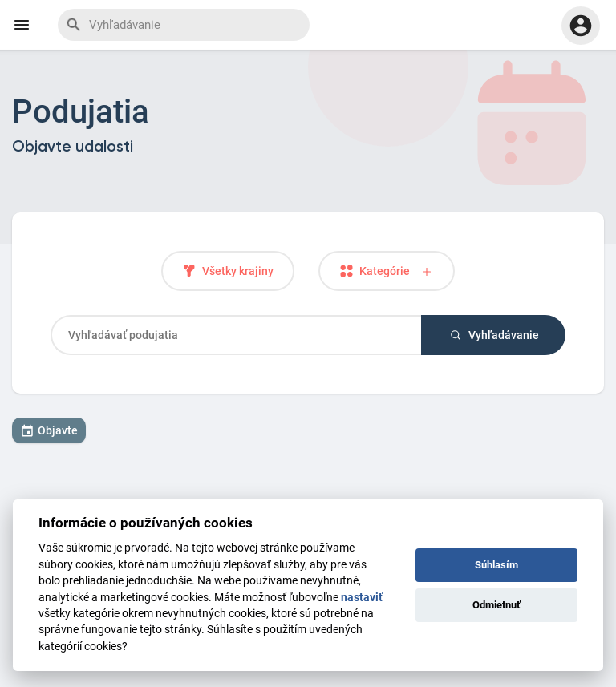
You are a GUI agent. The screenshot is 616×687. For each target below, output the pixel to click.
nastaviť (362, 597)
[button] (581, 26)
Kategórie (387, 271)
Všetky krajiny (228, 271)
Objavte (49, 430)
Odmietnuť (496, 605)
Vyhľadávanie (494, 335)
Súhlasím (496, 565)
